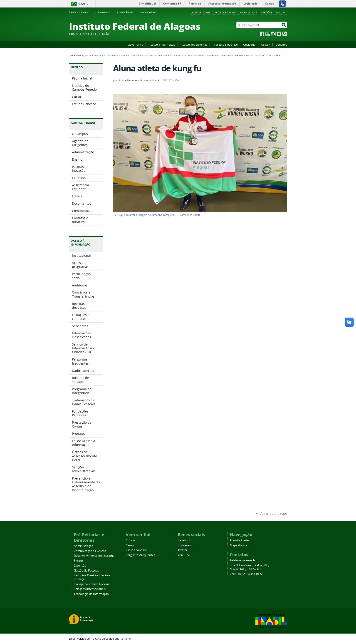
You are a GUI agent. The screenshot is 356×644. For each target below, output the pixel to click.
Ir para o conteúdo (81, 12)
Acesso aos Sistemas (194, 45)
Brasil (83, 4)
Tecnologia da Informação (91, 594)
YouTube (268, 34)
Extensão (80, 566)
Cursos (130, 540)
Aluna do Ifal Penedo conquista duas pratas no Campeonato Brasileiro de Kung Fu (197, 55)
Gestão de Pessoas (86, 571)
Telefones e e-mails (242, 560)
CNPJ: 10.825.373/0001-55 (247, 574)
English (281, 12)
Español (267, 12)
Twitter (279, 34)
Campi (130, 545)
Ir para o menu (104, 12)
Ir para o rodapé (149, 12)
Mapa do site (248, 12)
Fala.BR (266, 45)
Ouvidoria (249, 45)
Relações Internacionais (90, 589)
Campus (114, 55)
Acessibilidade (201, 12)
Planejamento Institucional (92, 584)
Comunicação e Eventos (90, 551)
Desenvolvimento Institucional (94, 556)
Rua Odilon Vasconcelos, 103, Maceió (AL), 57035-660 (249, 567)
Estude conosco (136, 550)
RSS (285, 34)
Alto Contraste (225, 12)
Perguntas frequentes (140, 555)
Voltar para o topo (273, 513)
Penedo (126, 55)
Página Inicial (98, 55)
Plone (127, 639)
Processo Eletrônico (225, 45)
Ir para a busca (127, 12)
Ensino (78, 561)
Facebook (262, 34)
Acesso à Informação (162, 45)
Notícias (138, 55)
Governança (136, 45)
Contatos (281, 45)
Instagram (273, 34)
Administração (84, 546)
